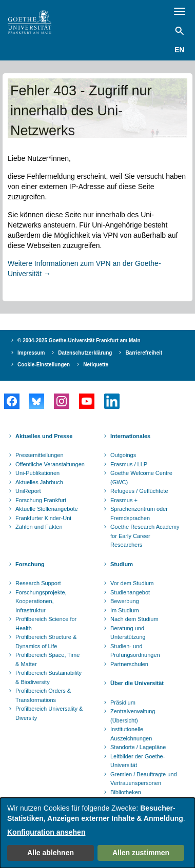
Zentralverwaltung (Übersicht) (133, 716)
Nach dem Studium (134, 619)
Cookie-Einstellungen (44, 365)
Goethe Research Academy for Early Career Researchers (145, 536)
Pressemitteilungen (40, 455)
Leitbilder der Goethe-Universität (138, 761)
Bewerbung (125, 601)
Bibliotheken (126, 792)
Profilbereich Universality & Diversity (49, 713)
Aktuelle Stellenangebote (47, 509)
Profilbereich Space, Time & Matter (47, 659)
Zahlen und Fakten (39, 527)
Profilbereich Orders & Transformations (43, 695)
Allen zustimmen (141, 853)
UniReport (28, 491)
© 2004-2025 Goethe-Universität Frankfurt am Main (79, 340)
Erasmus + (124, 500)
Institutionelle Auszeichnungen (131, 734)
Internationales (130, 436)
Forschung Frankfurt (41, 500)
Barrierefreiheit (144, 353)
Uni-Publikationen (37, 473)
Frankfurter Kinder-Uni (43, 518)
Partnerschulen (129, 664)
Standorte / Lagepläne (138, 747)
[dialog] (98, 833)
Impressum (31, 353)
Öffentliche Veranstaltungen (50, 464)
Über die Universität (137, 683)
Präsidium (123, 702)
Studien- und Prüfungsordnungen (135, 651)
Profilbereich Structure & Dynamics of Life (46, 642)
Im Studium (125, 610)
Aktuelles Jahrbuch (39, 482)
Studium (122, 564)
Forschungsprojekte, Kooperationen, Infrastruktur (41, 601)
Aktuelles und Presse (44, 436)
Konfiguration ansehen (46, 832)
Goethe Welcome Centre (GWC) (141, 478)
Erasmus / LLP (129, 464)
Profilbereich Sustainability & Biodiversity (48, 677)
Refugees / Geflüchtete (139, 491)
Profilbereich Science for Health (46, 624)
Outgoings (123, 455)
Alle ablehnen (51, 853)
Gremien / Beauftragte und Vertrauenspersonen (144, 779)
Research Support (38, 583)
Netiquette (96, 365)
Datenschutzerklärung (85, 353)
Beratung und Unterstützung (128, 633)
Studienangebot (130, 592)
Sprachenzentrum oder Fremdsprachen (139, 513)
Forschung (30, 564)
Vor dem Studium (132, 583)
